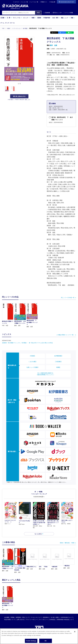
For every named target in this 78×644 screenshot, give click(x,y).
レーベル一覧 (35, 2)
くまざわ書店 (32, 362)
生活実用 (56, 18)
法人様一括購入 (55, 614)
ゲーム (2, 23)
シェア (63, 33)
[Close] (75, 632)
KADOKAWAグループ (67, 614)
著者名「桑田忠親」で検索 (67, 539)
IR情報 (12, 614)
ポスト (55, 33)
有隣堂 (58, 367)
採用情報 (18, 614)
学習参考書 (47, 18)
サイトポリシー (43, 616)
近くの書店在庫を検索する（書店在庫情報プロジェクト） (45, 374)
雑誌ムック (65, 18)
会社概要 (7, 614)
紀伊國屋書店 (58, 356)
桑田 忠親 (54, 45)
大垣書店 (32, 356)
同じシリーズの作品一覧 (68, 297)
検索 (38, 13)
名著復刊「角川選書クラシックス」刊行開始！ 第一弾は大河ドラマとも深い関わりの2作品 (27, 343)
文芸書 (3, 18)
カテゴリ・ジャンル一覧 (21, 2)
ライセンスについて (36, 614)
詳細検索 (47, 13)
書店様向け (46, 614)
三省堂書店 (58, 362)
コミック (26, 18)
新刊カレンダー (57, 13)
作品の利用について (10, 616)
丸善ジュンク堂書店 (32, 367)
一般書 (33, 18)
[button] (36, 89)
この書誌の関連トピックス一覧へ (65, 335)
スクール (12, 23)
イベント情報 (68, 13)
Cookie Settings (31, 641)
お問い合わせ (20, 616)
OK (46, 641)
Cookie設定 (52, 616)
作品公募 (53, 2)
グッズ (7, 23)
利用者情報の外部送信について (65, 616)
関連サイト (44, 2)
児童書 (40, 18)
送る (71, 33)
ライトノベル (17, 18)
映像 (73, 18)
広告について (26, 614)
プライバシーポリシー (31, 616)
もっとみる (38, 530)
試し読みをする (19, 96)
